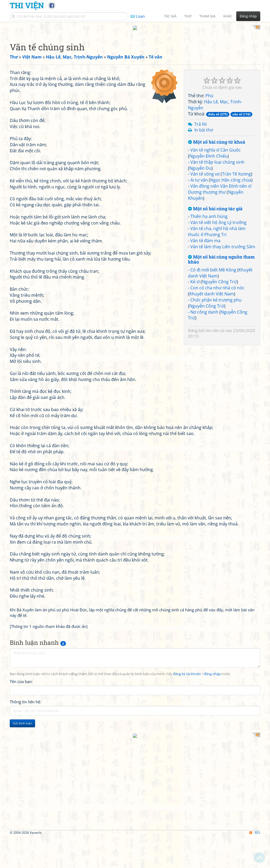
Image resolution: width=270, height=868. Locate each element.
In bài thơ (204, 265)
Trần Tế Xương (237, 309)
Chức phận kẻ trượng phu (216, 435)
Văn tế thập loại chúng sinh (217, 297)
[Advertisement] (135, 62)
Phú (209, 231)
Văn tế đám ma (205, 375)
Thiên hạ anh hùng (209, 351)
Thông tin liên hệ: (25, 771)
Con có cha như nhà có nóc (217, 423)
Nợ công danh (204, 447)
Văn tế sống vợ (205, 309)
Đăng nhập (248, 16)
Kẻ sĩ (195, 417)
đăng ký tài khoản (187, 743)
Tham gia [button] (207, 16)
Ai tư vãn (199, 315)
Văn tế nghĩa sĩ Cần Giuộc (216, 285)
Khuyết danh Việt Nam (212, 429)
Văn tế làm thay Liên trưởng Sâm (223, 381)
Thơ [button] (188, 16)
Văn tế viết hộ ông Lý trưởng (218, 357)
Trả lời (201, 259)
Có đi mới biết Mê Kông (213, 404)
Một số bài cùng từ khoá (217, 277)
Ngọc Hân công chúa (231, 315)
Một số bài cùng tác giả (215, 343)
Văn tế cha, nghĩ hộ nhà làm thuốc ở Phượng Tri (217, 366)
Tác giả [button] (170, 16)
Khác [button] (228, 16)
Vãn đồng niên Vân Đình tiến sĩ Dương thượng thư (220, 324)
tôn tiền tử (215, 465)
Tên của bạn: (21, 750)
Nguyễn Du (200, 303)
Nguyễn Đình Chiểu (208, 291)
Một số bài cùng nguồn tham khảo (221, 394)
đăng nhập (212, 743)
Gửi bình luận (22, 792)
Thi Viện (27, 5)
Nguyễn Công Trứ (219, 417)
